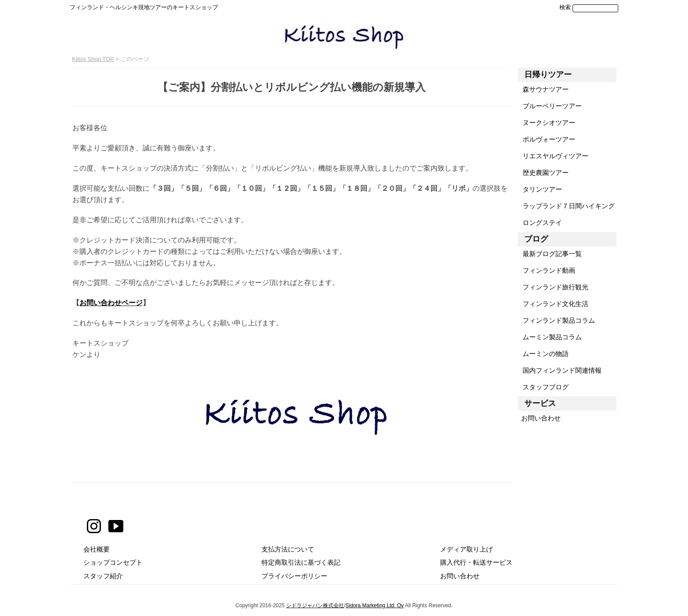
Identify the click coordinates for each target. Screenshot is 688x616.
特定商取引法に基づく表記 (301, 562)
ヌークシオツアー (546, 123)
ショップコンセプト (113, 562)
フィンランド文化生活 (553, 304)
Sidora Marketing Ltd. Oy (374, 605)
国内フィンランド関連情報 (560, 370)
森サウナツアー (543, 89)
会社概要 (97, 549)
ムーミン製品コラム (550, 337)
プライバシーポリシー (294, 576)
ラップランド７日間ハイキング (566, 206)
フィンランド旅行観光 (553, 287)
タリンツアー (540, 189)
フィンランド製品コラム (556, 320)
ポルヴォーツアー (546, 139)
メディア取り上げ (466, 549)
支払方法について (288, 549)
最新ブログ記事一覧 (550, 254)
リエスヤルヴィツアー (553, 156)
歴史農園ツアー (543, 173)
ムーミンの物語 (543, 354)
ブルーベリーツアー (550, 106)
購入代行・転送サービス (476, 562)
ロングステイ (540, 223)
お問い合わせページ (111, 303)
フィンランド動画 (546, 270)
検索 (565, 7)
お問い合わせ (539, 418)
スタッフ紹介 (103, 576)
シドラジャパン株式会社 (315, 605)
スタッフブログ (543, 387)
